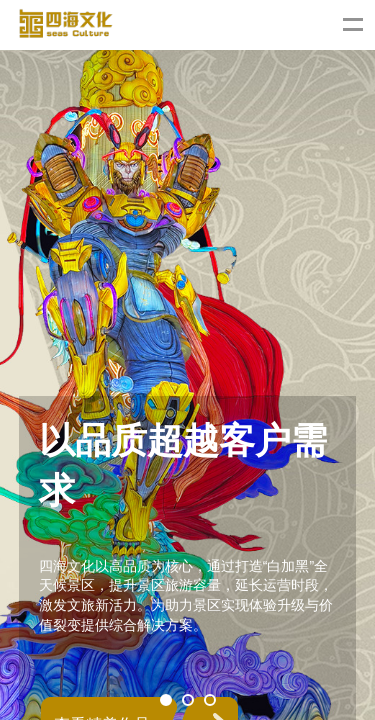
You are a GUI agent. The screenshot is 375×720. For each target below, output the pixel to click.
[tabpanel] (187, 360)
